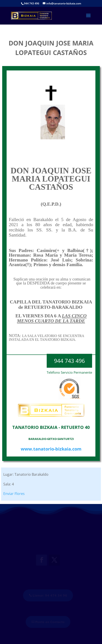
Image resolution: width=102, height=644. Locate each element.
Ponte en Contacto (50, 622)
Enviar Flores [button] (14, 494)
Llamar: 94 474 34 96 (50, 595)
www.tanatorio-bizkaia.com (51, 449)
